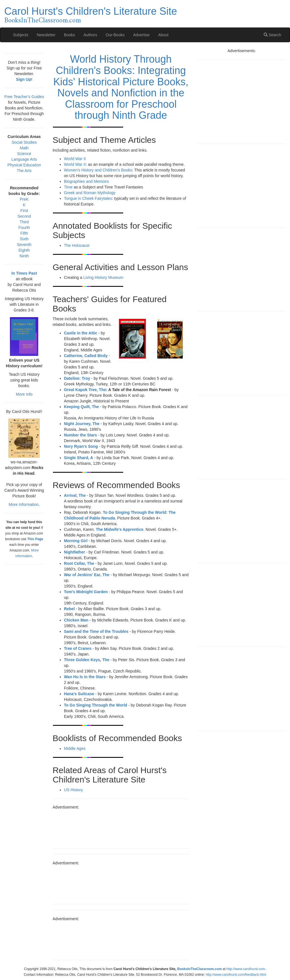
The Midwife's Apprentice (120, 529)
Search (272, 35)
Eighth (24, 250)
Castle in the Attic (81, 333)
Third (24, 222)
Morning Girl (76, 541)
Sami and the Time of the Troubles (96, 631)
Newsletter (46, 35)
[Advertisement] (121, 827)
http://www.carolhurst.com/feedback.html (236, 975)
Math (24, 148)
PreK (24, 199)
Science (24, 154)
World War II (75, 159)
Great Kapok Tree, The (85, 390)
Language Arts (24, 159)
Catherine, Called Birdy (86, 356)
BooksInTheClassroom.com (43, 21)
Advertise (141, 35)
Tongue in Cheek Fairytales (88, 198)
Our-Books (115, 35)
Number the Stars (81, 435)
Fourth (24, 228)
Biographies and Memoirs (87, 181)
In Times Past (24, 273)
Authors (90, 35)
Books (70, 35)
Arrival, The (75, 495)
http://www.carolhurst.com (246, 969)
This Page (35, 539)
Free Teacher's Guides (24, 97)
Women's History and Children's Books (98, 170)
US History (73, 790)
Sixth (24, 239)
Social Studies (24, 142)
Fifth (24, 233)
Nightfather (75, 552)
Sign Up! (24, 79)
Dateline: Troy (77, 378)
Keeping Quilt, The (82, 407)
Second (24, 216)
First (24, 211)
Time (68, 187)
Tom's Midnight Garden (86, 592)
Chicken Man (76, 620)
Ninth (24, 256)
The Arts (24, 171)
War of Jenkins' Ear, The (87, 575)
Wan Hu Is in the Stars (85, 677)
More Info (24, 394)
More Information (24, 504)
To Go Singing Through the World (96, 705)
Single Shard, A (79, 458)
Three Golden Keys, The (87, 660)
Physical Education (24, 165)
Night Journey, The (82, 424)
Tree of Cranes (78, 648)
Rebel (69, 609)
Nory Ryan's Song (81, 446)
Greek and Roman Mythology (90, 193)
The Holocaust (77, 245)
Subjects (21, 35)
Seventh (24, 245)
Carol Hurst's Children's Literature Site (91, 11)
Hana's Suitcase (79, 694)
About (163, 35)
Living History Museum (103, 277)
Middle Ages (75, 748)
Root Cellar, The (79, 563)
